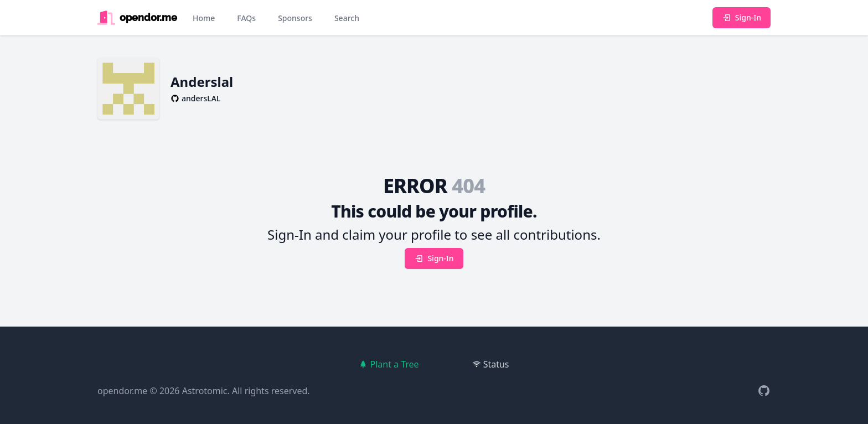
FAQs (246, 18)
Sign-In (742, 17)
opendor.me (122, 391)
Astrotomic (205, 391)
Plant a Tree (389, 364)
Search (347, 18)
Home (204, 18)
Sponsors (295, 18)
